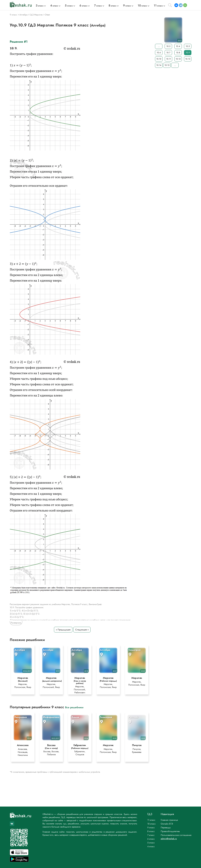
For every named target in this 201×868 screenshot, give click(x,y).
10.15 (167, 65)
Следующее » (82, 630)
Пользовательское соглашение (176, 835)
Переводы (166, 828)
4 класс (151, 846)
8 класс (151, 831)
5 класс (151, 843)
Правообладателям (170, 831)
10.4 (178, 46)
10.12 (178, 59)
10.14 (159, 65)
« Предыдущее (63, 630)
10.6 (159, 53)
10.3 (168, 46)
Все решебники (74, 707)
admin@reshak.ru (169, 839)
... (159, 46)
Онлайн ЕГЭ (167, 824)
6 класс (151, 839)
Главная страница (169, 820)
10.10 (159, 59)
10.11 (168, 59)
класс (40, 6)
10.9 (188, 53)
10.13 (188, 59)
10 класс (151, 824)
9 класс (151, 828)
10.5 (188, 46)
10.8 (178, 53)
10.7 (168, 53)
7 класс (151, 835)
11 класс (151, 820)
